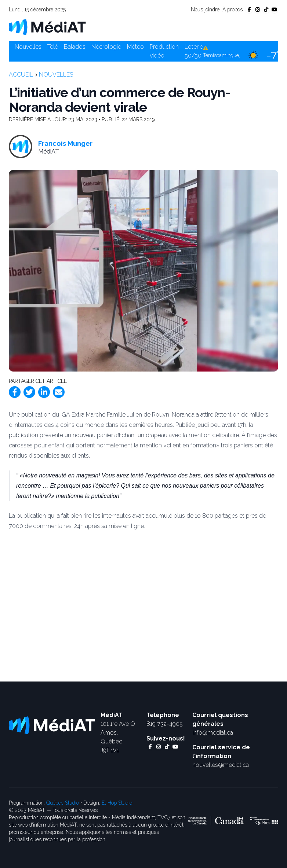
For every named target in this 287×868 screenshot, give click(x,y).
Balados (75, 47)
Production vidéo (164, 51)
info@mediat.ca (213, 733)
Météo (135, 47)
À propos (232, 10)
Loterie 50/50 (194, 51)
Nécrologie (106, 47)
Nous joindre (205, 10)
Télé (53, 47)
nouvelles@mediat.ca (221, 765)
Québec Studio (63, 803)
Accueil (21, 75)
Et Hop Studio (117, 803)
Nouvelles (28, 47)
